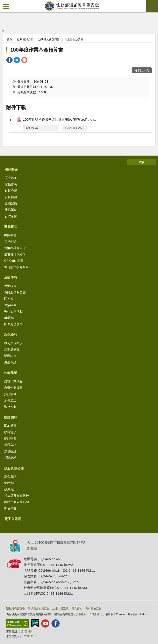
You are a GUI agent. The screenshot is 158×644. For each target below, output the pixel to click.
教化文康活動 (13, 311)
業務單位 (11, 210)
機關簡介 (11, 169)
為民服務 (10, 278)
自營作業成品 (13, 381)
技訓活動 (10, 394)
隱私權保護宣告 (16, 608)
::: (3, 3)
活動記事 (10, 356)
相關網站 (10, 457)
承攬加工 (10, 400)
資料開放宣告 (93, 608)
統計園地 (10, 417)
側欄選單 (6, 7)
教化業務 (10, 335)
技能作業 (10, 373)
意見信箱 (77, 608)
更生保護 (10, 362)
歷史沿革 (11, 178)
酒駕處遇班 (12, 349)
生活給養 (10, 305)
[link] (9, 61)
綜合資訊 (10, 476)
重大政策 (10, 286)
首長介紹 (11, 190)
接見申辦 (10, 241)
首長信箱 (11, 197)
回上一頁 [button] (144, 70)
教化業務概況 (13, 343)
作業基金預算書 (74, 39)
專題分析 (10, 445)
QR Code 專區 (14, 261)
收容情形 (10, 432)
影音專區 (10, 508)
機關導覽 (10, 235)
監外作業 (10, 407)
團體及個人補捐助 (16, 502)
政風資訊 (10, 489)
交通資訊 (33, 548)
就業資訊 (10, 318)
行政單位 (11, 216)
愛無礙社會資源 (15, 248)
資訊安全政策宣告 (39, 608)
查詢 (152, 6)
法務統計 (10, 451)
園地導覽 (10, 426)
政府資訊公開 (25, 39)
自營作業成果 (13, 388)
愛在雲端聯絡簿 (15, 254)
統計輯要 (10, 438)
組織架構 (11, 203)
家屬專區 (10, 227)
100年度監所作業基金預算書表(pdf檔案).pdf (60, 120)
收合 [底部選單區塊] (142, 162)
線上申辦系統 (60, 608)
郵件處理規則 (13, 324)
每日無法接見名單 (16, 267)
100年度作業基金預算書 (37, 50)
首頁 (9, 39)
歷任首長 (11, 184)
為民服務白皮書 (15, 292)
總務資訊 (10, 483)
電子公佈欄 (13, 519)
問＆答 (9, 299)
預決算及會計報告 (49, 39)
